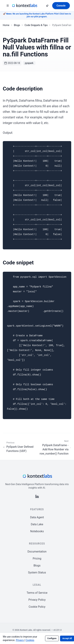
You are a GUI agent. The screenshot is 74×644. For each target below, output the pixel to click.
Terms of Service (37, 593)
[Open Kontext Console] (61, 6)
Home (6, 25)
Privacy (20, 640)
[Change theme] (47, 6)
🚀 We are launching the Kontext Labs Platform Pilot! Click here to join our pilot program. (37, 15)
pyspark (29, 63)
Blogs (17, 25)
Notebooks (37, 531)
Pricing (37, 559)
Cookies (30, 640)
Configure (52, 638)
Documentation (37, 552)
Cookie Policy (37, 607)
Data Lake (37, 524)
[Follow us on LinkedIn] (37, 496)
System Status (37, 572)
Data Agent (37, 517)
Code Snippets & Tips (36, 25)
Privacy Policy (37, 600)
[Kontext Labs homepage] (24, 6)
